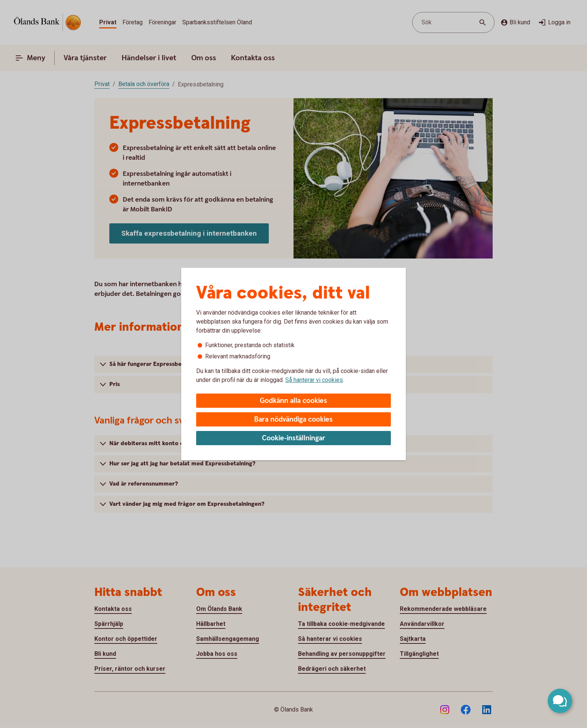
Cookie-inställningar (294, 438)
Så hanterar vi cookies (314, 380)
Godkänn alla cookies (293, 401)
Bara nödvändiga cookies (293, 420)
